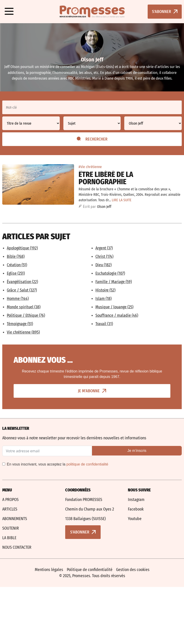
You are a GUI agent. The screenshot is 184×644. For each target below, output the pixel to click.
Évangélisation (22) (22, 282)
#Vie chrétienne (90, 167)
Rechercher (92, 139)
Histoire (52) (105, 290)
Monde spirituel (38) (24, 307)
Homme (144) (18, 299)
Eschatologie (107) (110, 273)
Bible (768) (16, 257)
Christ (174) (104, 257)
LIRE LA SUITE (122, 200)
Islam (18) (103, 299)
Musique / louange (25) (114, 307)
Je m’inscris (137, 451)
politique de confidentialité (87, 464)
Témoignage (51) (20, 324)
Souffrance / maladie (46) (117, 315)
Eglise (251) (16, 273)
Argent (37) (104, 248)
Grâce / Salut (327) (22, 290)
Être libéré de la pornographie (106, 178)
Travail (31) (104, 324)
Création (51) (17, 265)
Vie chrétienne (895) (23, 332)
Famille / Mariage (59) (114, 282)
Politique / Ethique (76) (26, 315)
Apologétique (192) (22, 248)
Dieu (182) (103, 265)
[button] (9, 12)
